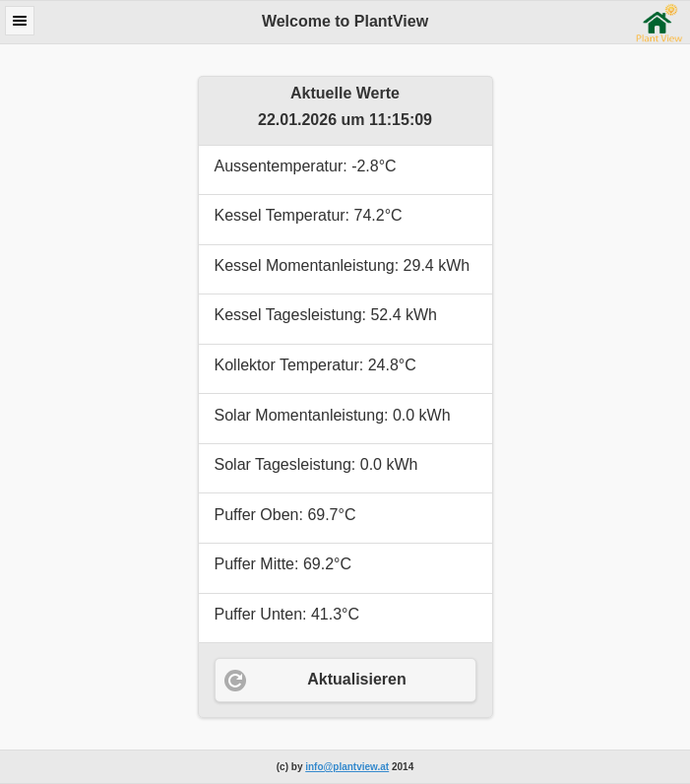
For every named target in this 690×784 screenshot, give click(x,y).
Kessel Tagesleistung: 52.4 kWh (326, 315)
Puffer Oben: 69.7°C (285, 515)
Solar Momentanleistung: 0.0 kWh (333, 415)
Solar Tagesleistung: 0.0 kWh (316, 464)
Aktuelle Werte (345, 93)
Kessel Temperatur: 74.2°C (309, 215)
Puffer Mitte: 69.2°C (283, 564)
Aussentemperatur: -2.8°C (306, 166)
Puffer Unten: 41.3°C (287, 614)
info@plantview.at (347, 767)
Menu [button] (20, 21)
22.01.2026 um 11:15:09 (345, 120)
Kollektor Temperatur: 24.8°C (315, 365)
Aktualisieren (356, 679)
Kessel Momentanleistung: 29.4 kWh (343, 265)
